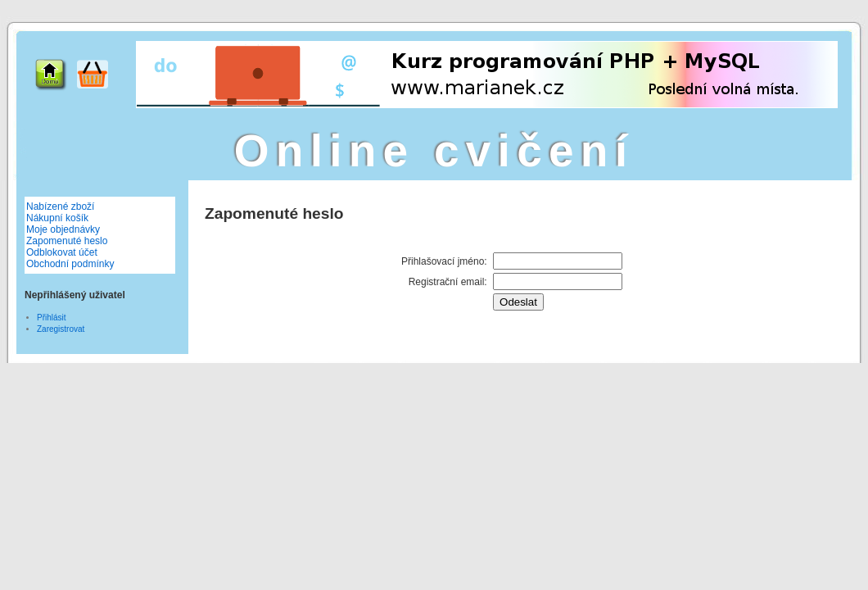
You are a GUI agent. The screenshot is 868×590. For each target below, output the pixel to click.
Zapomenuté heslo (67, 241)
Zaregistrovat (61, 329)
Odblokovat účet (62, 252)
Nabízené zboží (60, 206)
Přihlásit (52, 318)
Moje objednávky (63, 229)
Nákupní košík (57, 218)
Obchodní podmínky (70, 264)
